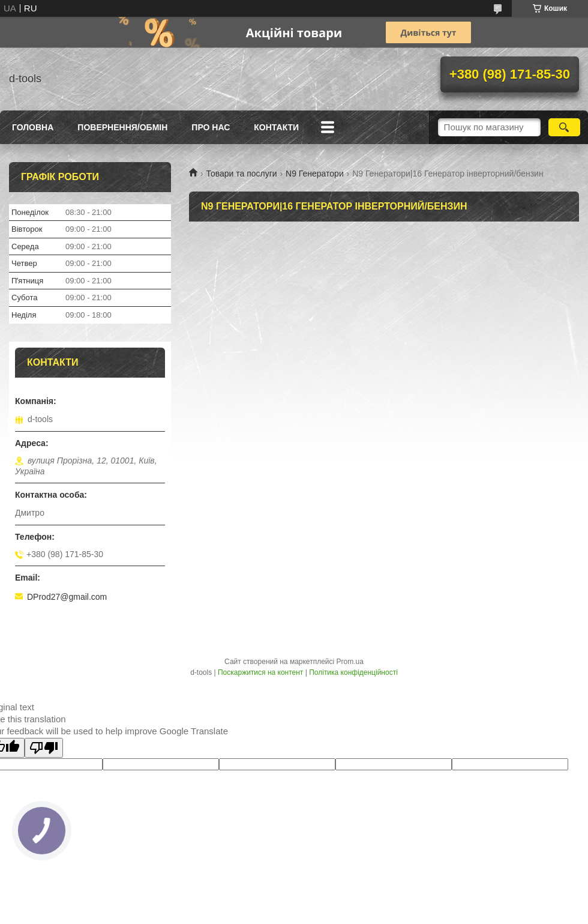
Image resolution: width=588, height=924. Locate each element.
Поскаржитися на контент (260, 672)
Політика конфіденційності (353, 672)
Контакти (276, 127)
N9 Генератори (315, 174)
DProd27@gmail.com (67, 597)
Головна (33, 127)
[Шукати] (564, 127)
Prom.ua (350, 662)
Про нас (211, 127)
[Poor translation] (44, 748)
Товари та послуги (241, 174)
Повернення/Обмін (122, 127)
